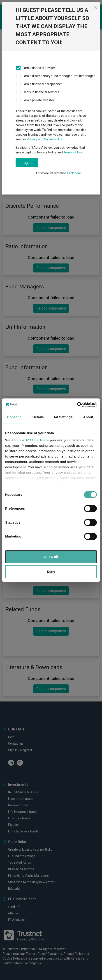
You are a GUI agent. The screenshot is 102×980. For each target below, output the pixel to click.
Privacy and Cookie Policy (45, 139)
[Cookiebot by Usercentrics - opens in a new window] (77, 405)
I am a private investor (38, 100)
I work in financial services (41, 92)
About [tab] (88, 417)
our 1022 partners (34, 440)
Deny (51, 572)
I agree (27, 163)
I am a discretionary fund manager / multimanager (59, 76)
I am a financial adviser (39, 68)
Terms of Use (73, 152)
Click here (74, 173)
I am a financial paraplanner (42, 84)
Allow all (51, 557)
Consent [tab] (14, 417)
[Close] (96, 8)
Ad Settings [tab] (63, 417)
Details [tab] (38, 417)
